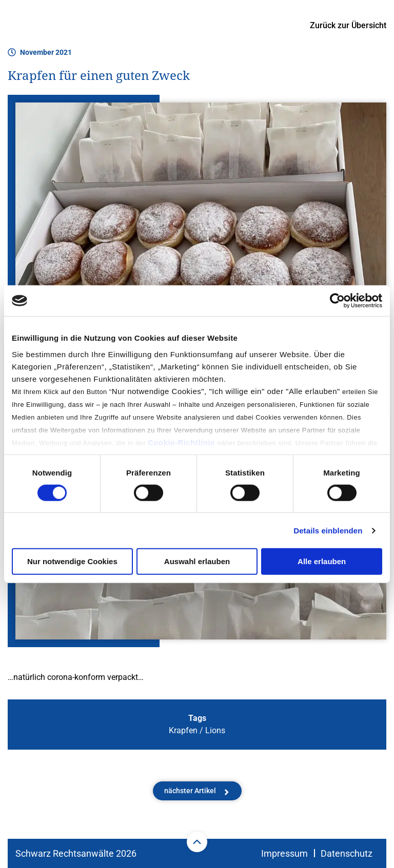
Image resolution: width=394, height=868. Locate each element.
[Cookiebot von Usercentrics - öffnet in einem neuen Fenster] (337, 301)
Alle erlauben (322, 561)
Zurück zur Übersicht (348, 25)
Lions (215, 730)
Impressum (284, 853)
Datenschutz (347, 853)
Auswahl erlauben (197, 561)
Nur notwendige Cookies (72, 561)
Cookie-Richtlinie (183, 442)
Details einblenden (328, 531)
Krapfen (183, 730)
